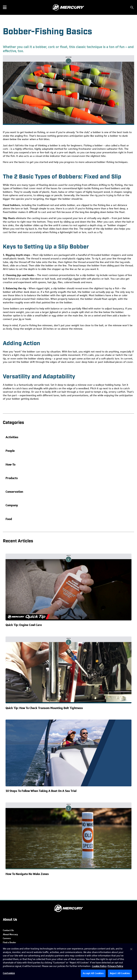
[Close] (131, 949)
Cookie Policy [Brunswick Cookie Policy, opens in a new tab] (99, 966)
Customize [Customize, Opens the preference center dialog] (9, 973)
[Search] (132, 8)
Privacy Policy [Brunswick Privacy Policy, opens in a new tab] (115, 966)
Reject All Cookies (120, 973)
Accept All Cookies (93, 973)
